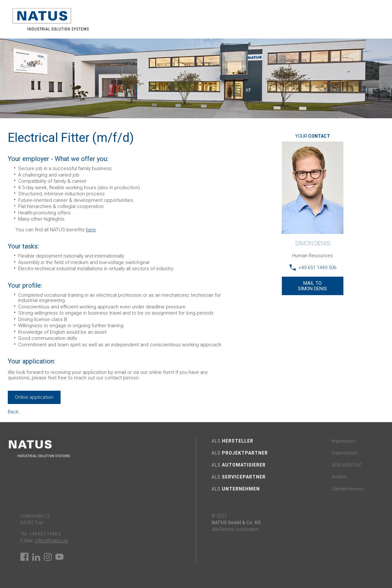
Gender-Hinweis (348, 489)
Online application (34, 397)
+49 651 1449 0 (44, 534)
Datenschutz (345, 453)
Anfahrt (339, 477)
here (91, 230)
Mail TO (313, 286)
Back (13, 412)
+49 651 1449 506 (317, 268)
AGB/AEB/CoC (347, 465)
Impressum (344, 441)
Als (232, 441)
